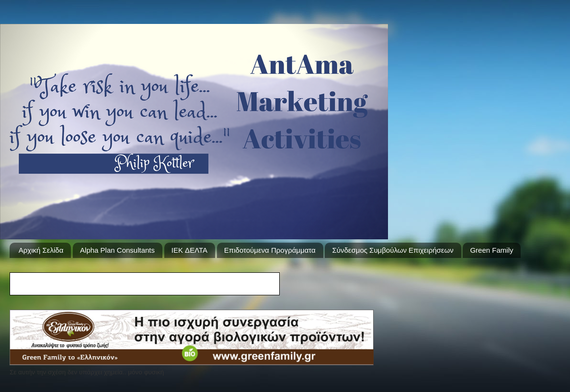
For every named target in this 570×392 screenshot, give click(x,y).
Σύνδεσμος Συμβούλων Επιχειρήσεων (393, 250)
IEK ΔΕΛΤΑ (189, 250)
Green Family (491, 250)
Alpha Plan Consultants (117, 250)
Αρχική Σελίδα (41, 250)
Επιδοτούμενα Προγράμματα (270, 250)
